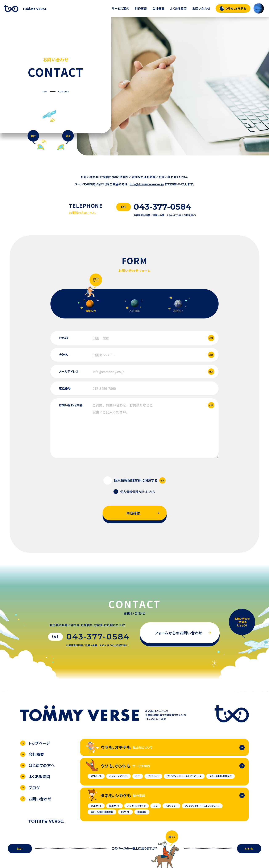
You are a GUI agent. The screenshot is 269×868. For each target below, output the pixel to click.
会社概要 (158, 8)
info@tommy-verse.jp (147, 184)
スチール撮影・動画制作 (220, 776)
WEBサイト (96, 776)
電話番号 (65, 388)
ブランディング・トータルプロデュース (184, 776)
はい (20, 849)
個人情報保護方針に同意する (136, 480)
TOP (45, 92)
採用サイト (114, 806)
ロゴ (138, 776)
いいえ (249, 849)
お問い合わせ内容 (71, 405)
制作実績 (141, 8)
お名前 (63, 338)
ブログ (30, 788)
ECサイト (125, 812)
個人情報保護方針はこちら (134, 492)
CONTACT (64, 92)
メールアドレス (69, 371)
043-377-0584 (163, 207)
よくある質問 (178, 8)
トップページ (35, 743)
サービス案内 (121, 8)
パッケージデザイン (118, 776)
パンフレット (153, 776)
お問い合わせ (201, 8)
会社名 (63, 355)
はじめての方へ (37, 765)
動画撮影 (142, 812)
